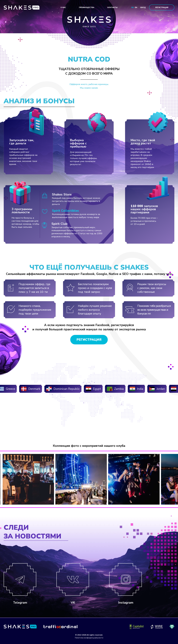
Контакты (112, 7)
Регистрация (162, 7)
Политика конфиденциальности (89, 638)
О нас (63, 7)
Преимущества (87, 7)
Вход (143, 7)
